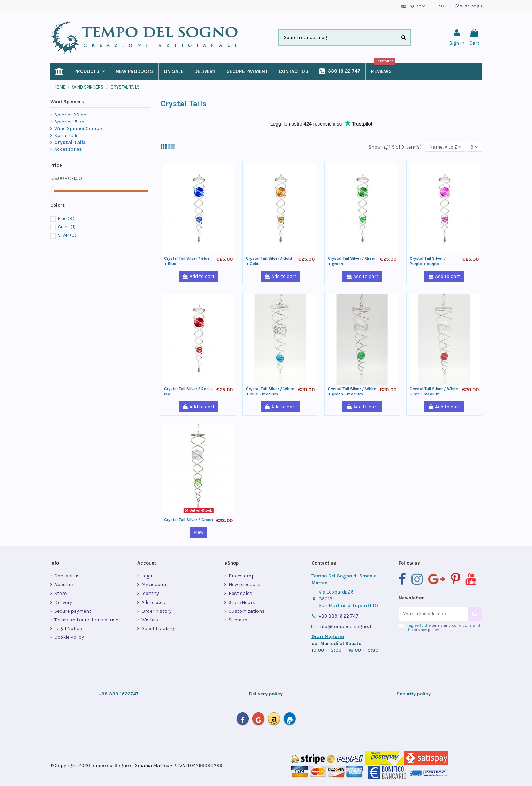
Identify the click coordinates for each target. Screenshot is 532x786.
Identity (150, 593)
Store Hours (242, 602)
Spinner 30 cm (71, 115)
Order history (157, 611)
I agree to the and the (443, 628)
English (413, 6)
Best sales (240, 593)
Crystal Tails (70, 142)
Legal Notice (68, 629)
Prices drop (242, 576)
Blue (66, 218)
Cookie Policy (69, 637)
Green (67, 227)
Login (148, 576)
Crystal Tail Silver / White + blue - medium (270, 391)
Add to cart (198, 276)
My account (155, 585)
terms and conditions (452, 625)
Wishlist (151, 620)
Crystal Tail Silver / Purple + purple (428, 261)
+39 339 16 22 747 (339, 616)
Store (60, 593)
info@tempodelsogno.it (345, 626)
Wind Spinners (67, 102)
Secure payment (73, 611)
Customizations (247, 611)
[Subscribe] (475, 614)
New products (244, 585)
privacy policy (426, 630)
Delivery (63, 602)
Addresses (153, 602)
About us (64, 585)
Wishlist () (468, 6)
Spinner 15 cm (70, 122)
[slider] (53, 191)
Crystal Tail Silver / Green (188, 520)
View (199, 532)
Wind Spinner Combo (78, 129)
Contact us (67, 576)
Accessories (68, 149)
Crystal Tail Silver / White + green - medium (352, 391)
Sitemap (238, 620)
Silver (67, 235)
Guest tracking (158, 629)
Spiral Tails (67, 135)
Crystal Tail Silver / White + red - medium (434, 391)
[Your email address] (433, 614)
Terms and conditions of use (86, 620)
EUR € (440, 6)
